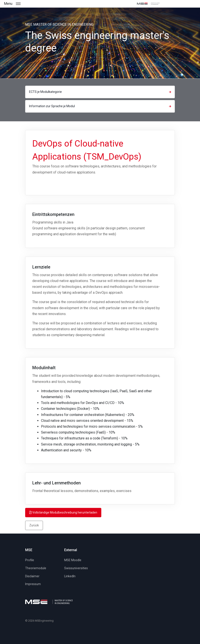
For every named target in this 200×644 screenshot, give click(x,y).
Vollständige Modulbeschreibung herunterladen (63, 512)
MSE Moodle (73, 560)
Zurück (34, 525)
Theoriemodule (36, 568)
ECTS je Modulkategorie (101, 92)
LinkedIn (70, 576)
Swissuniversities (76, 568)
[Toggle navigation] (27, 4)
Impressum (33, 584)
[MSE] (148, 4)
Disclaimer (32, 576)
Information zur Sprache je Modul (101, 106)
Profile (30, 560)
